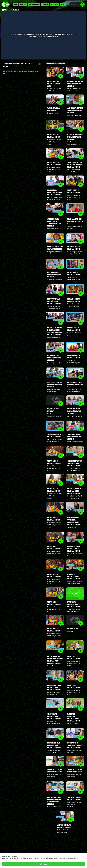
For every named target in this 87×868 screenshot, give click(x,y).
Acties (63, 4)
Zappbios (45, 4)
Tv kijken (23, 4)
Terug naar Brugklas (12, 10)
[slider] (43, 51)
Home (16, 4)
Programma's (34, 4)
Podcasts (55, 4)
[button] (5, 55)
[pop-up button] (78, 55)
